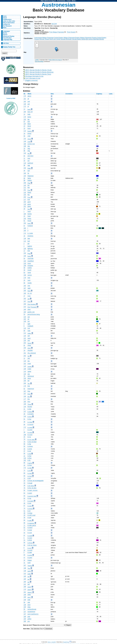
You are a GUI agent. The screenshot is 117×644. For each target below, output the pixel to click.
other (29, 309)
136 (25, 605)
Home (5, 16)
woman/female (32, 609)
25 (24, 280)
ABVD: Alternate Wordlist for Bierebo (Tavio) (38, 74)
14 (24, 114)
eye (29, 171)
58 (24, 602)
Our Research (7, 26)
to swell (30, 536)
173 (25, 106)
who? (29, 597)
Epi (87, 39)
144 (25, 416)
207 (25, 565)
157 (25, 394)
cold (29, 142)
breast (29, 134)
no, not (30, 293)
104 (25, 176)
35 (24, 550)
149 (25, 321)
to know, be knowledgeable (36, 481)
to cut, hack (31, 440)
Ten (29, 384)
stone (29, 378)
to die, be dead (32, 442)
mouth (29, 270)
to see (29, 503)
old (28, 299)
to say (29, 498)
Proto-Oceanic (71, 32)
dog (29, 151)
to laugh (30, 483)
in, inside (30, 233)
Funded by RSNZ (11, 98)
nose (29, 296)
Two (29, 568)
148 (25, 595)
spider (29, 372)
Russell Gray (66, 642)
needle (30, 283)
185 (25, 576)
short (29, 348)
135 (25, 249)
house (29, 221)
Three (29, 404)
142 (25, 219)
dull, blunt (30, 156)
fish (29, 188)
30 (24, 270)
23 (24, 126)
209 (25, 304)
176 (25, 117)
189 (25, 597)
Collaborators (7, 19)
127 (25, 612)
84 (24, 493)
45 (24, 171)
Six (29, 356)
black (29, 124)
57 (24, 226)
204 (25, 168)
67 (24, 506)
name (29, 273)
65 (24, 331)
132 (25, 195)
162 (25, 299)
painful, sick (31, 312)
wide (29, 600)
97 (24, 122)
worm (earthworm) (33, 614)
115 (25, 328)
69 (24, 476)
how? (29, 223)
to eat (29, 451)
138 (25, 571)
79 (24, 376)
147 (25, 124)
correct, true (31, 144)
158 (25, 275)
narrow (30, 275)
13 (24, 109)
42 (24, 533)
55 (24, 609)
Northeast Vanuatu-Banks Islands (76, 39)
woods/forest (31, 612)
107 (25, 614)
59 (24, 268)
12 (24, 358)
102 (25, 319)
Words (5, 33)
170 (25, 589)
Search (5, 35)
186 (25, 621)
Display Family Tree (9, 47)
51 (24, 511)
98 (24, 165)
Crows (69, 1)
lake (29, 239)
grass (29, 204)
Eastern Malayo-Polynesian (83, 38)
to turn (29, 548)
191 (25, 99)
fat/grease (31, 176)
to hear (30, 465)
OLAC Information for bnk (33, 78)
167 (25, 288)
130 (25, 374)
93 (24, 496)
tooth (29, 563)
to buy (29, 419)
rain (29, 317)
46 (24, 503)
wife (29, 602)
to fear (29, 456)
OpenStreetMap (39, 61)
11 (24, 158)
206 (25, 383)
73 (24, 530)
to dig (29, 444)
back (29, 109)
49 (24, 485)
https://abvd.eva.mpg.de (48, 1)
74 (24, 478)
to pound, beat (32, 496)
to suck (30, 533)
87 (24, 535)
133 (25, 317)
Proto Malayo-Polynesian (57, 32)
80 (24, 520)
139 (25, 141)
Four (29, 197)
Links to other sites (9, 21)
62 (24, 389)
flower (29, 192)
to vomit (30, 550)
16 (24, 236)
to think (30, 540)
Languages (6, 31)
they (29, 391)
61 (24, 221)
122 (25, 574)
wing (29, 607)
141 (25, 584)
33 (24, 483)
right (29, 324)
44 (24, 465)
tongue (30, 560)
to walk (30, 553)
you (29, 621)
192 (25, 102)
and (29, 102)
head (29, 216)
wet (29, 584)
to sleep (30, 513)
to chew (30, 422)
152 (25, 364)
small (29, 364)
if (28, 231)
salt (29, 336)
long (29, 253)
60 (24, 178)
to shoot (30, 509)
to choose (30, 425)
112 (25, 333)
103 (25, 261)
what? (29, 587)
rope (29, 331)
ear (29, 161)
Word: (29, 94)
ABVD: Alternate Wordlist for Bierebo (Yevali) (38, 70)
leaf (29, 241)
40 (24, 449)
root (29, 328)
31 (24, 563)
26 (24, 209)
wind (29, 605)
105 (25, 381)
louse (29, 256)
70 (24, 508)
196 (25, 435)
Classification (7, 38)
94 (24, 543)
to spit (29, 518)
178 (25, 386)
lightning (30, 249)
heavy (29, 219)
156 (25, 396)
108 (25, 256)
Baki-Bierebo (100, 39)
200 (25, 197)
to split (29, 521)
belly (29, 114)
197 (25, 301)
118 (25, 204)
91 (24, 419)
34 (24, 437)
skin (29, 358)
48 (24, 513)
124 (25, 341)
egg (29, 165)
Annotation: (69, 94)
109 (25, 266)
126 (25, 239)
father (29, 178)
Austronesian (61, 1)
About (5, 18)
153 (25, 119)
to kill (29, 478)
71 (24, 525)
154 (25, 348)
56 (24, 136)
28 (24, 414)
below (29, 117)
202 (25, 356)
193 (25, 231)
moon (29, 263)
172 (25, 427)
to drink (30, 449)
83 (24, 555)
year (29, 617)
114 (25, 241)
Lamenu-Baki (92, 39)
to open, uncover (33, 490)
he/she (30, 214)
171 (25, 468)
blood (29, 126)
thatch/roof (31, 389)
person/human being (34, 314)
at (28, 106)
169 (25, 617)
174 (25, 233)
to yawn (30, 558)
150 (25, 619)
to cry (29, 437)
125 (25, 336)
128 (25, 361)
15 (24, 128)
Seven (29, 343)
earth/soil (30, 163)
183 (25, 402)
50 (24, 446)
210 (25, 307)
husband (30, 226)
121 (25, 338)
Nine (29, 291)
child (29, 136)
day (29, 146)
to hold (30, 473)
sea (29, 341)
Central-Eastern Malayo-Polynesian (64, 38)
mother (30, 268)
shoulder (30, 350)
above (29, 96)
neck (29, 280)
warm (29, 571)
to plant (30, 493)
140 (25, 153)
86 (24, 463)
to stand (30, 528)
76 (24, 488)
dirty (29, 149)
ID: (25, 94)
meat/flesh (31, 261)
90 (24, 444)
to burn (30, 417)
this (29, 399)
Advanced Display (9, 36)
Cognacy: (99, 94)
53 (24, 314)
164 (25, 202)
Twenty (30, 566)
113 (25, 131)
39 (24, 432)
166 (25, 144)
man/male (30, 259)
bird (29, 122)
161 (25, 353)
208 (25, 183)
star (29, 374)
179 (25, 278)
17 (24, 251)
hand (29, 211)
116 (25, 192)
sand (29, 338)
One (29, 302)
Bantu (74, 1)
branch (30, 131)
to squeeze (31, 523)
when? (30, 590)
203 (25, 343)
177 (25, 399)
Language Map (8, 40)
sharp (29, 345)
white (29, 595)
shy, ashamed (32, 353)
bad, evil (30, 112)
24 (24, 216)
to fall (29, 454)
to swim (30, 538)
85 (24, 425)
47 (24, 558)
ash (29, 104)
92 (24, 490)
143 (25, 185)
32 (24, 560)
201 (25, 190)
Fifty (29, 183)
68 (24, 283)
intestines (30, 236)
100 (25, 607)
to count (30, 435)
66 (24, 545)
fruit (29, 200)
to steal (30, 530)
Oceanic (94, 38)
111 (25, 188)
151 (25, 206)
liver (29, 251)
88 (24, 523)
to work (30, 555)
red (29, 321)
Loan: (111, 94)
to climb (30, 428)
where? (30, 592)
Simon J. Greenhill (52, 642)
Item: (52, 94)
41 (24, 409)
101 (25, 460)
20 (24, 481)
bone (29, 128)
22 (24, 456)
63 (24, 273)
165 (25, 112)
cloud (29, 139)
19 (24, 350)
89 (24, 473)
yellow (29, 619)
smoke (30, 367)
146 (25, 104)
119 (25, 163)
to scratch (30, 501)
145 (25, 366)
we (28, 577)
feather (30, 180)
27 (24, 296)
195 (25, 293)
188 (25, 587)
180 (25, 173)
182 (25, 228)
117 (25, 200)
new (29, 286)
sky (29, 361)
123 (25, 458)
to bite (29, 409)
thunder (30, 407)
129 (25, 263)
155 (25, 253)
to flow (29, 458)
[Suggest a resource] (31, 80)
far (28, 173)
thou (29, 402)
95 (24, 453)
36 (24, 518)
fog (29, 195)
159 (25, 600)
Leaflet (37, 60)
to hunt (30, 476)
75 (24, 442)
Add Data (6, 43)
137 (25, 411)
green (29, 206)
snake (29, 369)
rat (28, 319)
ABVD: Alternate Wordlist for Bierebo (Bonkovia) (39, 72)
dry (29, 153)
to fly (29, 460)
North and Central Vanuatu (58, 39)
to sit (29, 511)
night (29, 288)
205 (25, 291)
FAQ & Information (9, 23)
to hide (30, 468)
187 (25, 391)
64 (24, 498)
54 (24, 259)
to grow (30, 463)
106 (25, 369)
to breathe (31, 414)
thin (29, 397)
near (29, 278)
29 (24, 515)
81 (24, 345)
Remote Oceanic (45, 39)
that (29, 386)
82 (24, 156)
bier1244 (54, 24)
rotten (29, 333)
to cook (30, 433)
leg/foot (30, 246)
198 (25, 568)
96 (24, 151)
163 (25, 286)
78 (24, 439)
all (28, 99)
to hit (29, 471)
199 (25, 404)
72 (24, 470)
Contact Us (6, 24)
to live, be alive (32, 488)
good (29, 202)
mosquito (30, 266)
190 (25, 309)
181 (25, 592)
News (5, 28)
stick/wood (31, 376)
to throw (30, 543)
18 (24, 134)
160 (25, 312)
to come (30, 430)
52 (24, 528)
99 (24, 180)
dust (29, 158)
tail (28, 381)
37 (24, 451)
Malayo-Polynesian (48, 38)
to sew (29, 506)
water (29, 574)
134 (25, 407)
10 (24, 149)
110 (25, 372)
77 (24, 501)
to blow (30, 412)
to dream (30, 446)
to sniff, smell (31, 515)
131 (25, 139)
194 (25, 223)
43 (24, 161)
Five (29, 190)
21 (24, 540)
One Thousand (32, 307)
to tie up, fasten (32, 545)
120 (25, 378)
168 (25, 146)
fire (29, 185)
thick (29, 394)
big (28, 119)
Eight (29, 168)
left (28, 244)
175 (25, 96)
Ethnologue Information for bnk (34, 76)
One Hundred (32, 304)
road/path (30, 326)
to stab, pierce (32, 525)
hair (29, 209)
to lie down (31, 486)
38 (24, 422)
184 (25, 214)
